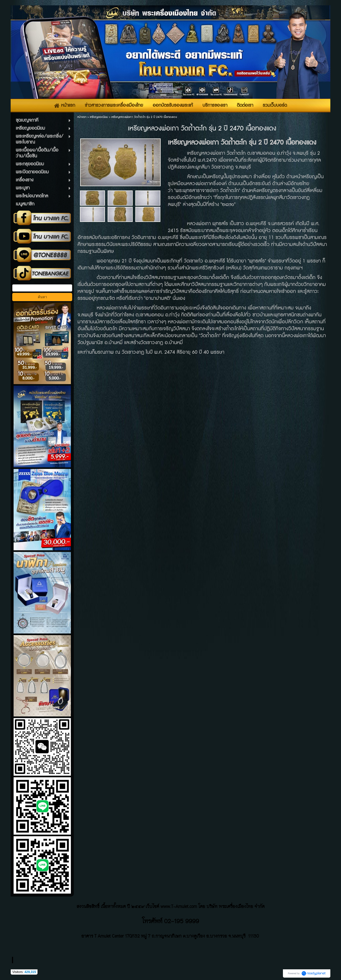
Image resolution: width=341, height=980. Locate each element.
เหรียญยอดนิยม (99, 117)
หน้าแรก (82, 117)
